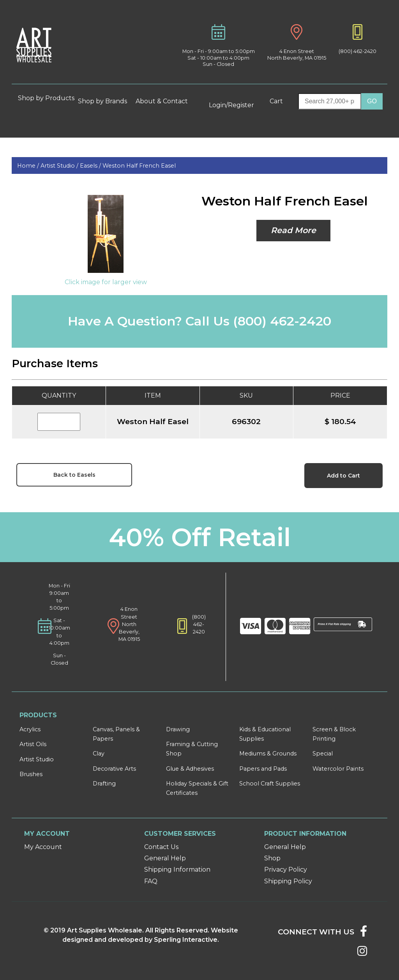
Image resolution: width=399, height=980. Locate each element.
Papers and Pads (263, 769)
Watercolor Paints (338, 769)
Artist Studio (37, 759)
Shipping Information (177, 869)
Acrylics (30, 729)
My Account (43, 847)
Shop (272, 858)
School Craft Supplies (270, 784)
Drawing (178, 729)
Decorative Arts (114, 769)
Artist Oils (33, 744)
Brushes (31, 774)
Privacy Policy (286, 869)
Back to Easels (74, 475)
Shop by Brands (106, 101)
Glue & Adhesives (190, 769)
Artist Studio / (60, 166)
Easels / (91, 166)
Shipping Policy (288, 881)
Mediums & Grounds (268, 754)
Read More (293, 230)
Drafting (104, 784)
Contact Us (161, 847)
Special (323, 754)
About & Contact (165, 101)
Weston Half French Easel (139, 166)
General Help (165, 858)
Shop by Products (46, 101)
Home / (29, 166)
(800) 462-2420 (358, 51)
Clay (99, 754)
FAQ (151, 881)
